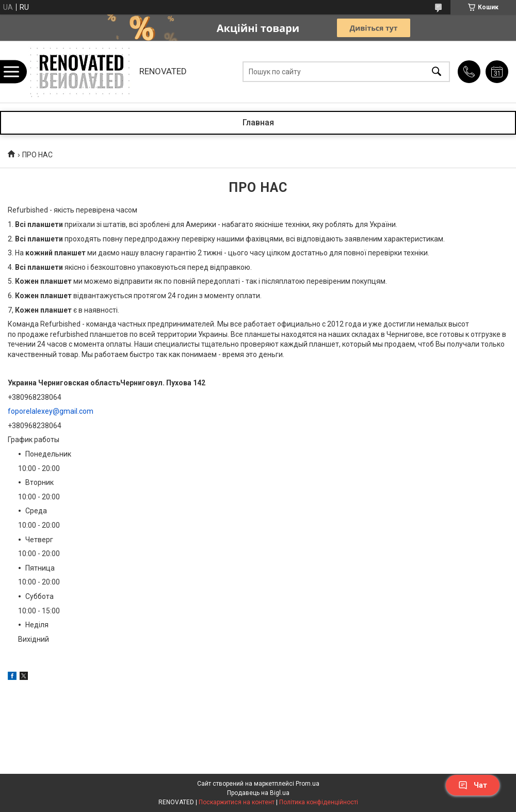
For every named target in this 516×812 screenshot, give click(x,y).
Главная (258, 123)
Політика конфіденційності (319, 802)
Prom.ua (308, 784)
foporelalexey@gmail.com (51, 411)
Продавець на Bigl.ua (258, 793)
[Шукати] (437, 72)
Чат (473, 785)
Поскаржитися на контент (237, 802)
